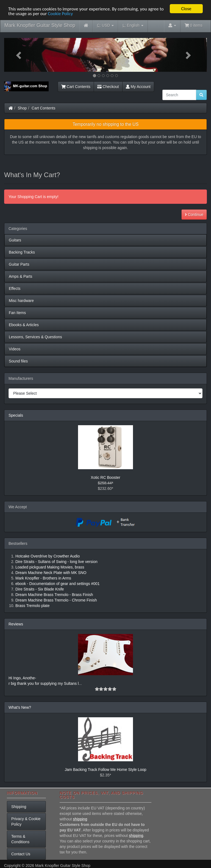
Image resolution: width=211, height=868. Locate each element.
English (133, 25)
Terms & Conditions (20, 839)
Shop (22, 108)
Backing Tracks (22, 252)
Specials (16, 415)
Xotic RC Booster (105, 477)
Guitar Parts (19, 264)
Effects (15, 289)
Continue (194, 215)
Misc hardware (21, 301)
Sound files (18, 361)
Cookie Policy (60, 13)
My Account (138, 87)
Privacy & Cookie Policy (26, 822)
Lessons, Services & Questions (35, 337)
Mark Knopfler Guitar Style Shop (40, 25)
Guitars (15, 240)
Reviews (16, 624)
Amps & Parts (21, 276)
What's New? (20, 707)
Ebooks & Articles (24, 325)
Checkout (108, 87)
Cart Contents (76, 87)
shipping (80, 819)
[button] (19, 55)
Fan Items (17, 313)
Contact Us (21, 854)
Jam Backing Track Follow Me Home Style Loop (105, 770)
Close (186, 9)
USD (105, 25)
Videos (15, 349)
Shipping (19, 807)
